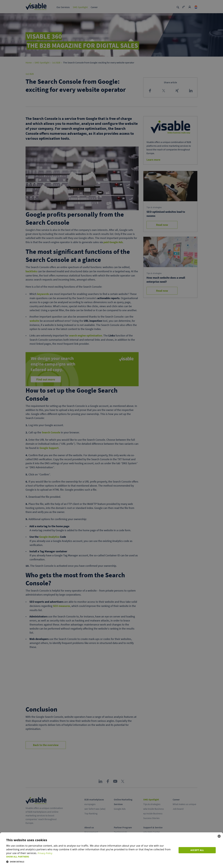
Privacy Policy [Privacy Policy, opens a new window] (46, 853)
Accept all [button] (198, 849)
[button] (91, 857)
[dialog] (111, 850)
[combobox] (219, 836)
